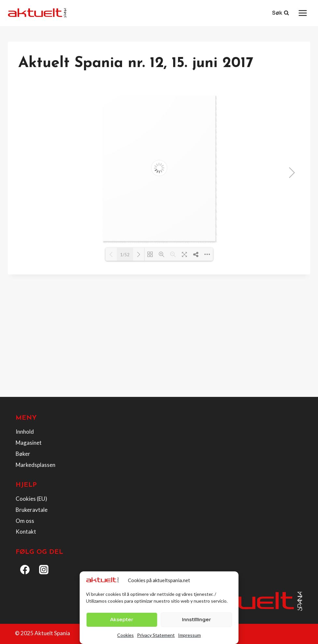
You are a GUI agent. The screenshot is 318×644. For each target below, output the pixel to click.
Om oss (25, 521)
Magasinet (29, 443)
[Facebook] (25, 570)
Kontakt (26, 532)
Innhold (25, 432)
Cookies (125, 635)
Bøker (23, 454)
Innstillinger (196, 619)
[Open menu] (303, 13)
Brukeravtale (32, 510)
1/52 (125, 255)
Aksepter (122, 619)
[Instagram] (44, 570)
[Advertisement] (159, 343)
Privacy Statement (156, 635)
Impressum (189, 635)
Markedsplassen (35, 465)
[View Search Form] (281, 13)
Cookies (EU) (31, 499)
